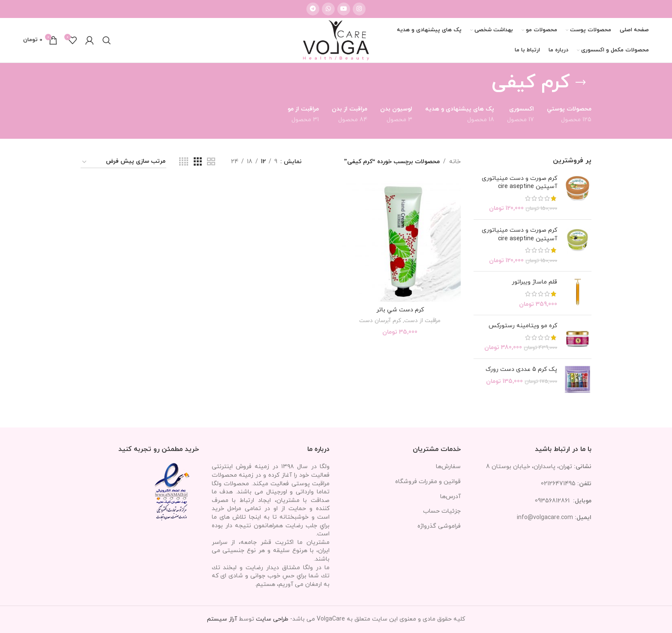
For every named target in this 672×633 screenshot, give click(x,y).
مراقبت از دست (422, 321)
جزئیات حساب (442, 511)
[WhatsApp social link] (328, 9)
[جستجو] (107, 40)
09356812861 (552, 501)
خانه (455, 162)
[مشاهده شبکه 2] (211, 162)
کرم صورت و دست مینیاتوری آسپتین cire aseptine (519, 183)
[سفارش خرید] (123, 162)
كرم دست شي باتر (400, 310)
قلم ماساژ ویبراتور (534, 282)
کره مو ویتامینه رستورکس (523, 326)
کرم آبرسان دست (380, 321)
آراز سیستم (222, 619)
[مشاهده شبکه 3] (198, 162)
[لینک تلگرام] (313, 9)
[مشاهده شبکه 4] (184, 162)
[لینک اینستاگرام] (359, 9)
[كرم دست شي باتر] (400, 242)
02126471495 (558, 484)
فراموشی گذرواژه (439, 526)
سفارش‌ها (448, 467)
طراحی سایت (272, 619)
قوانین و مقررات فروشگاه (428, 482)
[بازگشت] (581, 83)
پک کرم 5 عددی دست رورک (521, 369)
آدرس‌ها (450, 497)
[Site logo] (336, 40)
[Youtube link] (344, 9)
